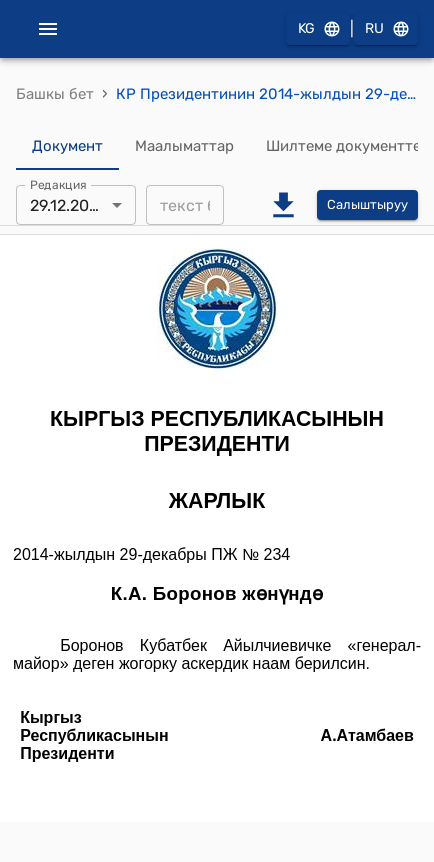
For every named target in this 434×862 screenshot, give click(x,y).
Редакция (58, 185)
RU (386, 29)
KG (318, 29)
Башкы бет (55, 94)
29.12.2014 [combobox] (68, 205)
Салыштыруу (367, 205)
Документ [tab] (67, 146)
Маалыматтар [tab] (184, 146)
